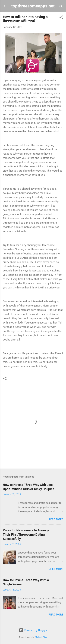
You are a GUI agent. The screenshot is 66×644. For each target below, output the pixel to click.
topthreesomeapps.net (33, 6)
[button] (61, 18)
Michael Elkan (41, 637)
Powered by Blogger (33, 630)
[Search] (61, 7)
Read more (56, 519)
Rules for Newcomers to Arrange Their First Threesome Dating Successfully (26, 534)
